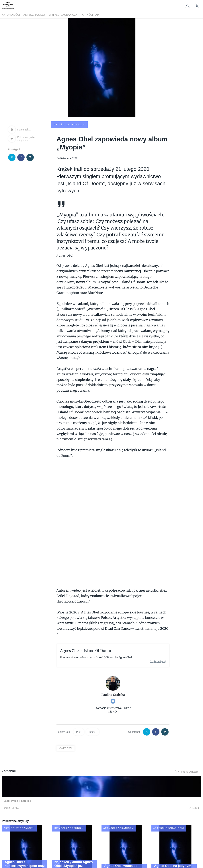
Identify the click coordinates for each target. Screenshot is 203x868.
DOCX (93, 704)
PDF (79, 704)
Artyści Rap (90, 15)
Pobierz (42, 781)
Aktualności (11, 15)
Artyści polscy (35, 15)
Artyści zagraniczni (64, 15)
